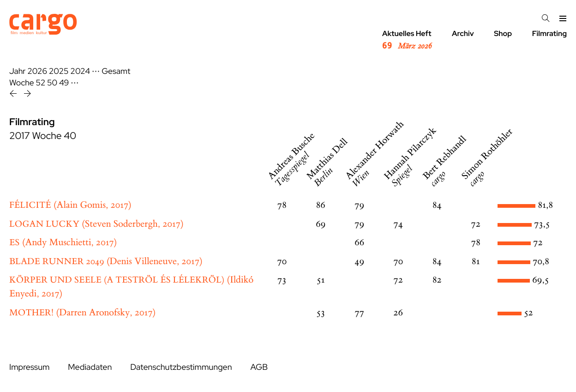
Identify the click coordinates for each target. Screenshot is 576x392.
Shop (503, 33)
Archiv (463, 33)
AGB (259, 367)
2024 (80, 71)
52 (41, 83)
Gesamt (116, 71)
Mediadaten (90, 367)
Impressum (29, 367)
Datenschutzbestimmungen (181, 367)
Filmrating (549, 33)
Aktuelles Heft (407, 40)
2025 (59, 71)
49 (64, 83)
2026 (37, 71)
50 (52, 83)
